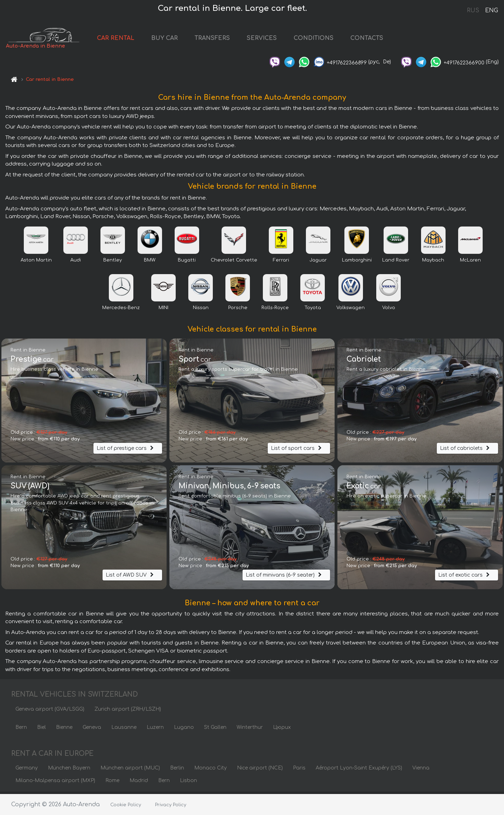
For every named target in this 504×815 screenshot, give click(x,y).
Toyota (313, 310)
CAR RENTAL (126, 39)
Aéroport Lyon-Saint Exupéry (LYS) (359, 770)
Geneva (92, 729)
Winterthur (250, 729)
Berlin (177, 770)
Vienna (421, 770)
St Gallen (215, 729)
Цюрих (282, 729)
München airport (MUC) (130, 770)
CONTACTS (377, 39)
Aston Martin (36, 262)
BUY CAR (175, 39)
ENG (491, 11)
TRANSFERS (222, 39)
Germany (27, 770)
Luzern (155, 729)
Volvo (389, 310)
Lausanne (124, 729)
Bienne (64, 729)
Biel (41, 729)
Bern (21, 729)
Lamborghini (357, 262)
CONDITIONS (324, 39)
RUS (473, 11)
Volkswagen (351, 310)
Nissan (201, 310)
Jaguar (318, 262)
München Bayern (69, 770)
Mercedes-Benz (121, 310)
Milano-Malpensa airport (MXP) (55, 783)
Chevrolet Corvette (234, 262)
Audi (76, 262)
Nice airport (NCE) (260, 770)
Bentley (113, 262)
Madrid (139, 783)
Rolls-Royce (275, 310)
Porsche (238, 310)
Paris (299, 770)
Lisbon (188, 783)
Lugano (184, 729)
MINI (163, 310)
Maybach (433, 262)
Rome (112, 783)
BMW (150, 262)
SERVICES (272, 39)
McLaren (470, 262)
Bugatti (187, 262)
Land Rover (396, 262)
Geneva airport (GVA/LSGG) (50, 711)
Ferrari (281, 262)
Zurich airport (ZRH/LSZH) (128, 711)
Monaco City (211, 770)
